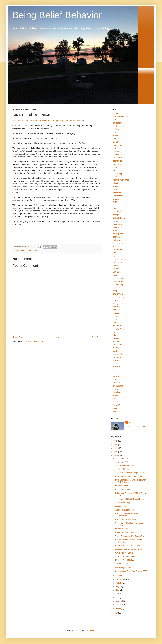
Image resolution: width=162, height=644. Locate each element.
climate (116, 183)
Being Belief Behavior (57, 15)
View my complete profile (136, 426)
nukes (115, 380)
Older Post (96, 337)
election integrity (120, 250)
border (116, 351)
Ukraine (116, 338)
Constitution (118, 196)
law (114, 209)
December (120, 459)
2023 (116, 445)
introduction (118, 376)
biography (117, 164)
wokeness (117, 193)
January (119, 608)
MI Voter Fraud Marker (125, 560)
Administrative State (121, 180)
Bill (130, 422)
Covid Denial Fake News (125, 519)
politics (116, 129)
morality (116, 316)
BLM (115, 202)
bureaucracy (118, 284)
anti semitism (118, 278)
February (120, 605)
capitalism (117, 357)
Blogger (92, 630)
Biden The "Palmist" (124, 490)
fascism (116, 151)
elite (115, 253)
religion (116, 132)
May (118, 594)
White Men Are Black (124, 553)
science (116, 155)
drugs (115, 291)
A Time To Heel (121, 564)
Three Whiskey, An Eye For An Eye (130, 536)
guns (115, 205)
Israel (115, 275)
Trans (115, 231)
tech (115, 399)
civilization (117, 240)
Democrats (117, 323)
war (114, 411)
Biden (115, 136)
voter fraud (117, 158)
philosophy (117, 123)
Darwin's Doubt (122, 486)
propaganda (118, 386)
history (116, 148)
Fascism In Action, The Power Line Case (132, 546)
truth (115, 408)
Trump (116, 186)
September (121, 579)
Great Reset (118, 224)
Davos (116, 221)
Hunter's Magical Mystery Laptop (129, 549)
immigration (118, 303)
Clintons (116, 269)
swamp (116, 395)
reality (115, 389)
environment (118, 294)
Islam (115, 335)
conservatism (118, 243)
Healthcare (117, 326)
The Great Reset (122, 469)
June (118, 590)
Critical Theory (119, 218)
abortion (116, 237)
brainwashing (118, 354)
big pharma (118, 345)
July (118, 587)
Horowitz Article (122, 506)
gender (116, 373)
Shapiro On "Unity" (123, 503)
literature (117, 310)
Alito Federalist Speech (125, 510)
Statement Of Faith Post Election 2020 (131, 571)
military (116, 313)
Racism (116, 227)
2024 (116, 441)
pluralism (117, 383)
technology (117, 262)
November (120, 462)
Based (116, 319)
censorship (117, 288)
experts (116, 256)
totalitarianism (119, 402)
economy (117, 246)
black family (118, 281)
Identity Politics (119, 329)
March (119, 601)
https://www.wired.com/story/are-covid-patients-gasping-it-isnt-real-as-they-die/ (48, 121)
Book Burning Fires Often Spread (129, 476)
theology (116, 189)
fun (114, 370)
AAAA (115, 167)
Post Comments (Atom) (34, 342)
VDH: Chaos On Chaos (125, 465)
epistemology (118, 297)
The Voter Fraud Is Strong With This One (132, 473)
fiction (115, 300)
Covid (115, 142)
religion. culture (119, 259)
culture (116, 120)
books (115, 113)
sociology (117, 392)
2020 (116, 456)
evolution (117, 367)
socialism (117, 212)
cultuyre (116, 360)
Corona (22, 251)
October (119, 576)
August (119, 583)
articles (116, 341)
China (115, 266)
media (28, 251)
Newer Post (18, 337)
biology (116, 348)
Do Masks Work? (122, 529)
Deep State (118, 145)
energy (116, 215)
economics (117, 161)
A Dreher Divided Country (126, 557)
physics (116, 199)
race (115, 177)
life (114, 170)
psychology (118, 174)
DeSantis (117, 272)
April (118, 598)
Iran (115, 332)
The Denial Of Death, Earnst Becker (130, 499)
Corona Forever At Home (126, 533)
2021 (116, 452)
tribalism (35, 251)
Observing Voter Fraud (125, 568)
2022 (116, 448)
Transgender (118, 234)
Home (57, 337)
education (117, 364)
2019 (116, 613)
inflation (116, 307)
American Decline (120, 117)
